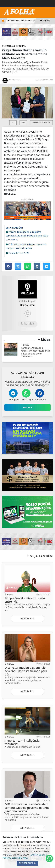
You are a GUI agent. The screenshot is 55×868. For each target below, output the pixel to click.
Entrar (28, 407)
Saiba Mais (27, 323)
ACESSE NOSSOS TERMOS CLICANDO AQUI (25, 856)
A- (13, 122)
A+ (23, 122)
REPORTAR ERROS (41, 122)
